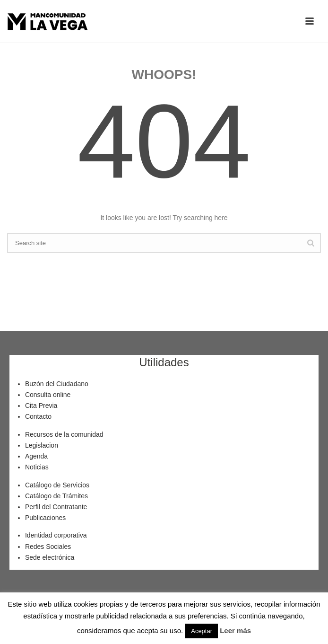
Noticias (37, 467)
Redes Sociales (48, 547)
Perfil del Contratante (56, 507)
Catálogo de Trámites (56, 496)
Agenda (36, 456)
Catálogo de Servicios (57, 485)
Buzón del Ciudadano (57, 384)
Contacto (38, 416)
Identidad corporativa (56, 535)
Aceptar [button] (202, 631)
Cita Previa (41, 406)
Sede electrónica (50, 557)
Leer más (235, 631)
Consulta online (48, 395)
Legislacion (42, 445)
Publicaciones (45, 518)
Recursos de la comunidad (64, 434)
